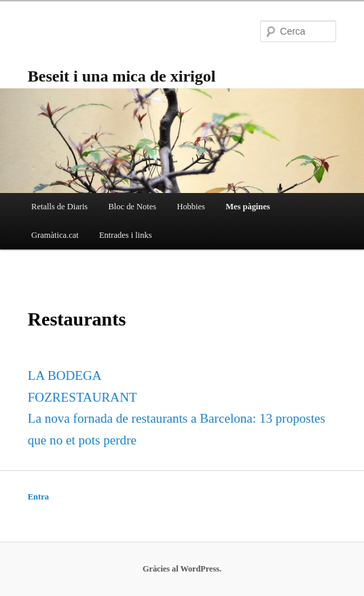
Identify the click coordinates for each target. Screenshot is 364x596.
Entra (38, 497)
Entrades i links (126, 235)
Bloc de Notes (132, 207)
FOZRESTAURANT (83, 397)
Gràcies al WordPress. (182, 569)
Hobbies (191, 207)
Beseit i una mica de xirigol (122, 76)
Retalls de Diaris (59, 207)
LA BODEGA (65, 375)
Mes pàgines (248, 207)
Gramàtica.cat (55, 235)
